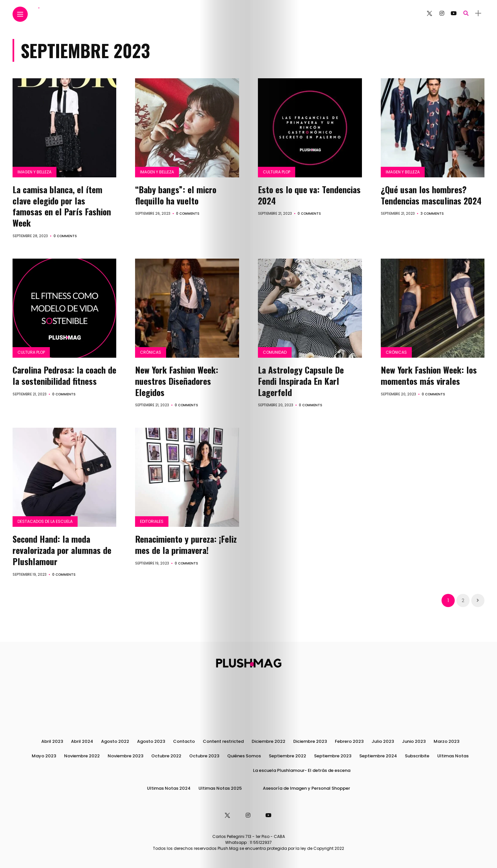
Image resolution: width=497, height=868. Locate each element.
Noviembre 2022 (82, 756)
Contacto (184, 741)
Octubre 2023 (204, 756)
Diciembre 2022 (268, 741)
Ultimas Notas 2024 (169, 788)
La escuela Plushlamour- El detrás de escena (302, 770)
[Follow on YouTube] (454, 13)
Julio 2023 (383, 741)
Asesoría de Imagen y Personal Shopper (306, 788)
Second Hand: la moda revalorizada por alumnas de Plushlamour (62, 550)
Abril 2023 (52, 741)
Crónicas (151, 352)
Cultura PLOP (277, 172)
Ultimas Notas (453, 756)
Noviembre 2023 (125, 756)
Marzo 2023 (446, 741)
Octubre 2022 (166, 756)
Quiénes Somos (244, 756)
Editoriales (152, 521)
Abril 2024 (82, 741)
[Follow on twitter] (429, 13)
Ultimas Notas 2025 (220, 788)
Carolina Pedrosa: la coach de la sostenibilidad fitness (64, 375)
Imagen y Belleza (35, 172)
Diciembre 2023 (310, 741)
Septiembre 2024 (378, 756)
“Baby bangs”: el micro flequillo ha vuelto (176, 195)
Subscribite (417, 756)
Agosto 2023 (151, 741)
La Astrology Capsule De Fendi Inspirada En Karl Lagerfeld (301, 381)
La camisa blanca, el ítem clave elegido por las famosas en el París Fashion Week (62, 206)
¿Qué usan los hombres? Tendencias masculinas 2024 (432, 195)
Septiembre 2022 (287, 756)
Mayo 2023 (44, 756)
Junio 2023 (414, 741)
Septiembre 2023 (333, 756)
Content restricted (223, 741)
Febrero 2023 (349, 741)
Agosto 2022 (115, 741)
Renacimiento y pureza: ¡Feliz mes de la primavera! (186, 544)
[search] (466, 13)
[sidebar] (478, 13)
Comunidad (275, 352)
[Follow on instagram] (442, 13)
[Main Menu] (20, 14)
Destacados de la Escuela (45, 521)
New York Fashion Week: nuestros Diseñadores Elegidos (177, 381)
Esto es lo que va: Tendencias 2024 (309, 195)
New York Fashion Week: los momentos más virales (429, 375)
